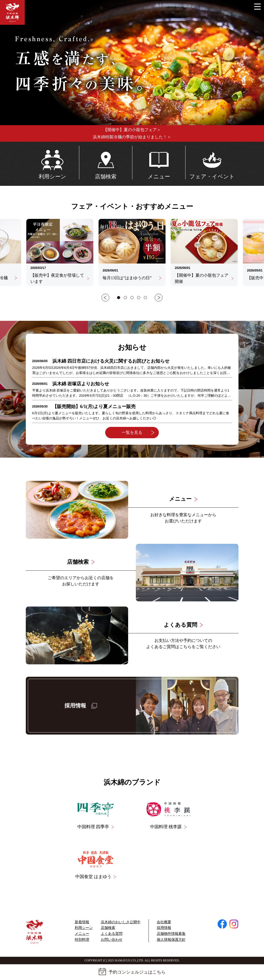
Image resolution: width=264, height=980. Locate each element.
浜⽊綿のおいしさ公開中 (121, 922)
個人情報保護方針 (171, 940)
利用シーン (52, 163)
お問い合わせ (112, 940)
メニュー (159, 163)
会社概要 (164, 922)
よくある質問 (112, 934)
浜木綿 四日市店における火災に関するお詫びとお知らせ (111, 361)
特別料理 (82, 940)
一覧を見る (138, 432)
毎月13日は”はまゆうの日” (132, 278)
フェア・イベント (212, 163)
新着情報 (82, 922)
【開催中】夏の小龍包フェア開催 (204, 278)
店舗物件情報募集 (171, 934)
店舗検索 (106, 163)
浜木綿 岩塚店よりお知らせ (81, 384)
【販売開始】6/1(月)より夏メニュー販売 (94, 407)
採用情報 (164, 928)
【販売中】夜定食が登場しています (60, 278)
